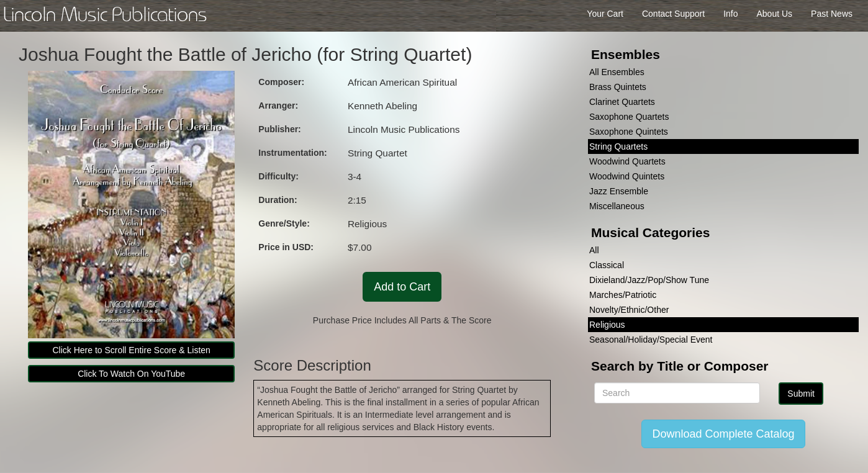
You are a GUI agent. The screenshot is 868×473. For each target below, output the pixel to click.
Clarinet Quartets (622, 102)
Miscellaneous (617, 206)
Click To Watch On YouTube (131, 374)
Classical (607, 265)
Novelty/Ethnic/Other (629, 310)
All (594, 250)
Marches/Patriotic (623, 295)
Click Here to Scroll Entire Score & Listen (131, 350)
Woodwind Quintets (627, 176)
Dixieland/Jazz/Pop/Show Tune (649, 280)
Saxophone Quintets (629, 132)
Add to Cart (402, 287)
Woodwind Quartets (627, 161)
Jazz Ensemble (619, 191)
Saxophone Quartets (629, 117)
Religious (607, 325)
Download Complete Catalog (723, 434)
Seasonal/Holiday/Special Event (651, 340)
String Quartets (618, 146)
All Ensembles (617, 72)
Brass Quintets (618, 87)
